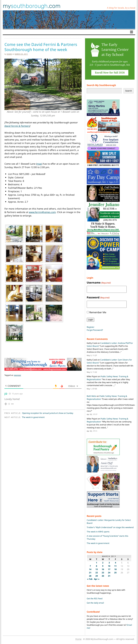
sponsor (18, 375)
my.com (32, 6)
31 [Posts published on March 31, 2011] (109, 576)
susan (9, 54)
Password (98, 297)
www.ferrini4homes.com (42, 212)
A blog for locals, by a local (121, 8)
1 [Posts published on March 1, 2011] (97, 563)
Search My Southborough (101, 85)
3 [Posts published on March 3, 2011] (109, 563)
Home (78, 639)
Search (129, 91)
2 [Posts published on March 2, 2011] (103, 563)
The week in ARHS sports (98, 532)
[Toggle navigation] (132, 32)
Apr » (97, 579)
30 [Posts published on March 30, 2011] (103, 576)
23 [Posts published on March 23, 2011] (103, 573)
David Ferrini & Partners (17, 126)
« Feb (90, 579)
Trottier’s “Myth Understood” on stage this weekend (110, 527)
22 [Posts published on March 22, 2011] (97, 573)
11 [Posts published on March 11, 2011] (115, 566)
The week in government (33, 417)
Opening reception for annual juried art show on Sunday (48, 413)
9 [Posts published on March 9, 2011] (103, 566)
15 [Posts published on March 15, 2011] (97, 569)
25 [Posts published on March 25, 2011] (115, 573)
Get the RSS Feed (95, 599)
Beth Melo (91, 396)
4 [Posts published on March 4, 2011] (115, 563)
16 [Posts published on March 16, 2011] (103, 569)
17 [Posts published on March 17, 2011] (109, 569)
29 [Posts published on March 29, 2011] (97, 576)
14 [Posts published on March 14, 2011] (90, 569)
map (39, 164)
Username (99, 283)
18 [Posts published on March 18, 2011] (115, 569)
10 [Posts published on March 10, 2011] (109, 566)
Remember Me (98, 312)
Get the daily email (95, 603)
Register (91, 327)
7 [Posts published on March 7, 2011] (90, 566)
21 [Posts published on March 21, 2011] (90, 573)
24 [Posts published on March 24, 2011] (109, 573)
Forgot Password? (95, 330)
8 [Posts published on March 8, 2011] (97, 566)
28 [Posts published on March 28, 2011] (90, 576)
